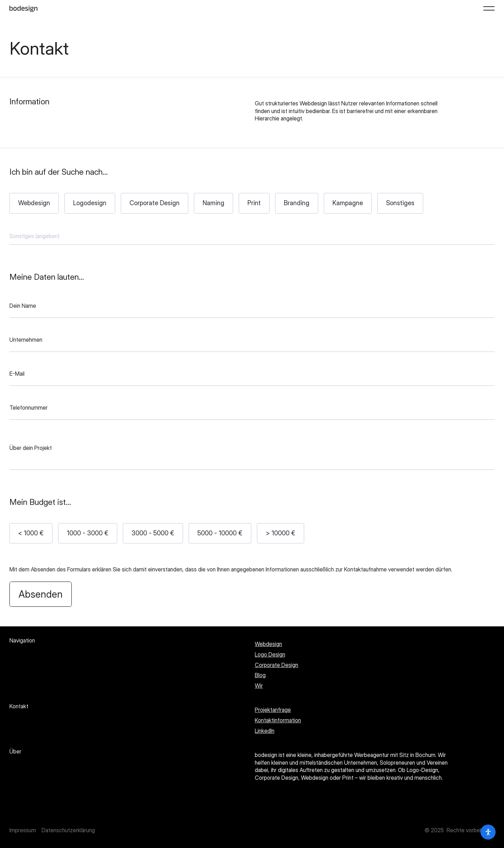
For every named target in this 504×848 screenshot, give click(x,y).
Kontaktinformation (278, 720)
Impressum (23, 830)
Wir (259, 686)
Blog (260, 675)
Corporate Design (276, 665)
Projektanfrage (273, 710)
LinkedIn (265, 731)
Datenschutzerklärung (68, 830)
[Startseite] (23, 8)
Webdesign (268, 644)
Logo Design (270, 654)
